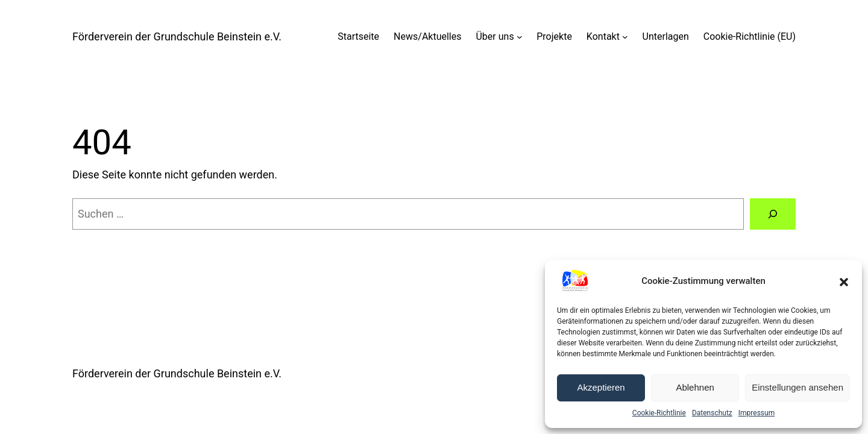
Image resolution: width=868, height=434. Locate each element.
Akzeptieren (601, 387)
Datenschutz (712, 413)
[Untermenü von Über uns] (520, 37)
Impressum (756, 413)
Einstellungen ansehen (797, 387)
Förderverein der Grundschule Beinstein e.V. (177, 36)
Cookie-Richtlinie (659, 413)
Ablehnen (695, 387)
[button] (844, 281)
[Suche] (773, 214)
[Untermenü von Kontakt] (625, 37)
